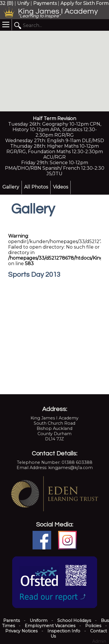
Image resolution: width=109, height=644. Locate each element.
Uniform (39, 621)
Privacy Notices (21, 631)
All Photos (36, 187)
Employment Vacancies (50, 626)
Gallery (11, 187)
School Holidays (74, 621)
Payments (45, 3)
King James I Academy (58, 11)
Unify (23, 3)
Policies (93, 626)
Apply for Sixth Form (84, 3)
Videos (60, 187)
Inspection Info (64, 631)
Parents (11, 621)
